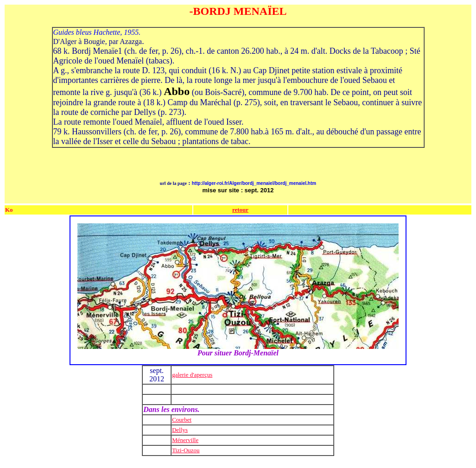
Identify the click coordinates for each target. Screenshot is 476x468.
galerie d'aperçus (192, 375)
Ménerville (185, 440)
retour (240, 210)
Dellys (180, 430)
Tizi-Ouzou (186, 450)
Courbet (182, 420)
